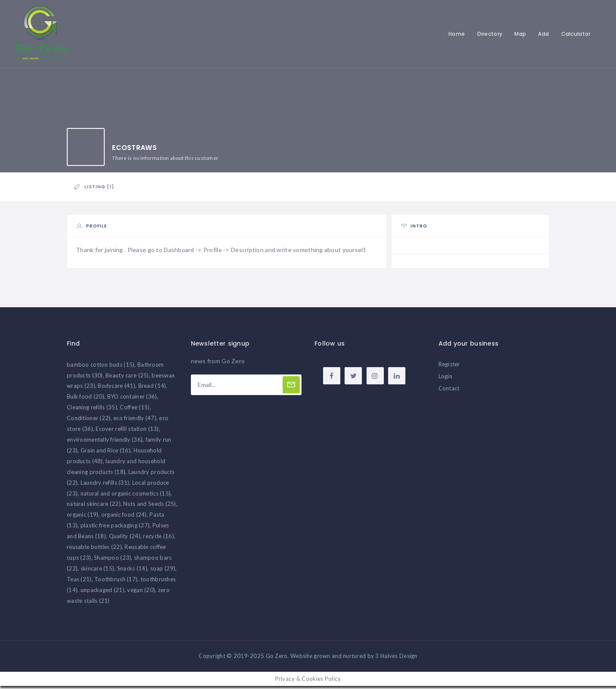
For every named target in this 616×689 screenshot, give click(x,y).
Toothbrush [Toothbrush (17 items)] (116, 582)
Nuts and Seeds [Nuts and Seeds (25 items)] (149, 507)
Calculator (575, 34)
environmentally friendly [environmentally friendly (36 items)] (105, 442)
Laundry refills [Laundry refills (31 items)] (105, 485)
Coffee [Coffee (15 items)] (135, 410)
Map (519, 34)
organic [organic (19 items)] (82, 518)
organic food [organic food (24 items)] (124, 518)
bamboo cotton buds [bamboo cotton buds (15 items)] (101, 367)
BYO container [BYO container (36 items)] (132, 399)
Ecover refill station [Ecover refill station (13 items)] (127, 431)
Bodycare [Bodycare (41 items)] (117, 389)
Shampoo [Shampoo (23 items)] (112, 560)
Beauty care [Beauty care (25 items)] (127, 378)
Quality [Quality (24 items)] (125, 539)
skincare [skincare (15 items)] (98, 571)
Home (456, 34)
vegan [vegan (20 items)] (141, 592)
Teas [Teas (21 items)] (79, 582)
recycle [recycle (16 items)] (158, 539)
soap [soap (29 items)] (163, 571)
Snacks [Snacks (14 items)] (132, 571)
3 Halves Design (396, 659)
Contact (449, 391)
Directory (489, 34)
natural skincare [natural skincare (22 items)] (94, 507)
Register (449, 367)
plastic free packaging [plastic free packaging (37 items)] (115, 528)
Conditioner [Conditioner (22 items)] (89, 421)
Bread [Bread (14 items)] (152, 389)
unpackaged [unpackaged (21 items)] (103, 592)
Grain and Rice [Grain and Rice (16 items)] (106, 453)
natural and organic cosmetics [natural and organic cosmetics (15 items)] (126, 496)
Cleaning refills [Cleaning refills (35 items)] (92, 410)
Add (543, 34)
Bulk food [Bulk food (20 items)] (86, 399)
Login (445, 379)
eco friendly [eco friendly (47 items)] (135, 421)
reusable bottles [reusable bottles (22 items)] (94, 549)
